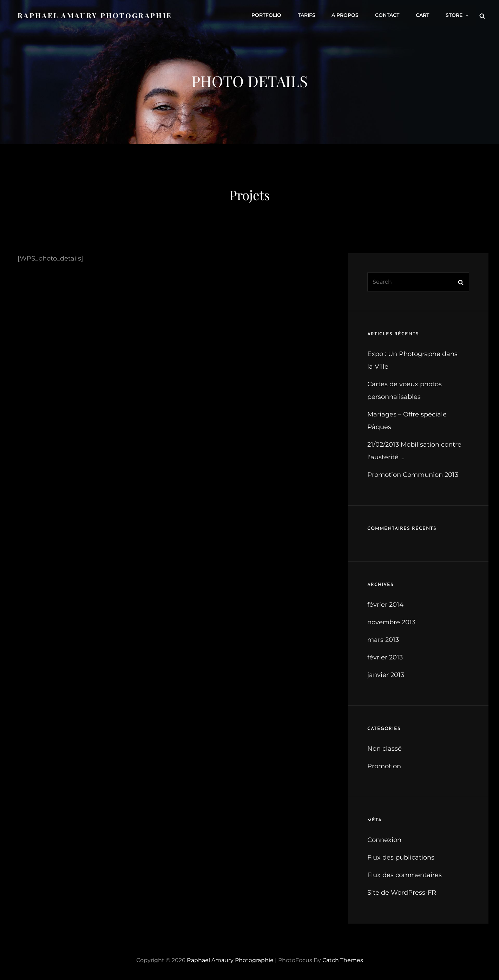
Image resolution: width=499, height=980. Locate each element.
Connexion (384, 840)
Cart (424, 15)
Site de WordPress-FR (402, 893)
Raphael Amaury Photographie (95, 15)
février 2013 (385, 657)
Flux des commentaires (405, 875)
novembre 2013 (391, 622)
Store (458, 15)
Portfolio (270, 15)
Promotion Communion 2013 (413, 475)
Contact (389, 15)
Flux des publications (401, 857)
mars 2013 (383, 640)
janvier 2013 (386, 675)
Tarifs (310, 15)
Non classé (385, 749)
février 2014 (385, 605)
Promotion (384, 766)
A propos (348, 15)
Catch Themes (343, 960)
